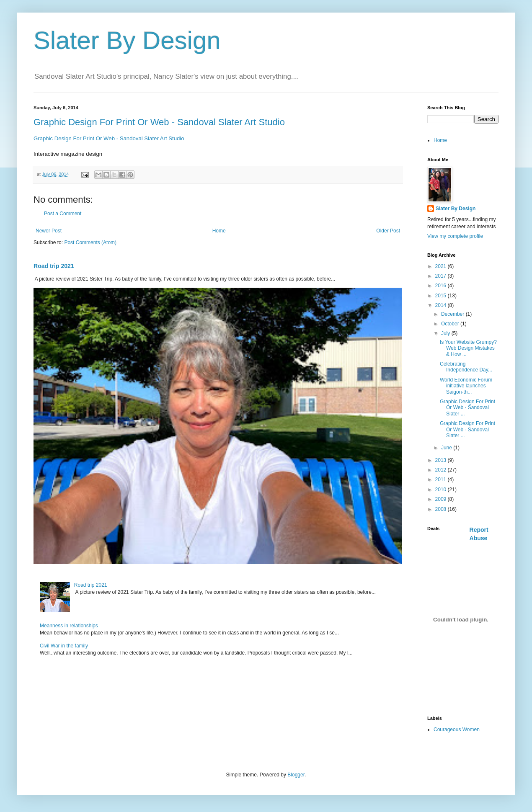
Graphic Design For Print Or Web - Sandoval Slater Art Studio (159, 122)
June (447, 448)
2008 (442, 509)
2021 (442, 266)
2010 (442, 490)
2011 (442, 479)
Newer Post (49, 231)
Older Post (388, 231)
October (451, 324)
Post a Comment (63, 214)
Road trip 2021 (54, 266)
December (453, 314)
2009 (442, 499)
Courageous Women (457, 730)
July (446, 333)
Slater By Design (127, 40)
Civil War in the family (64, 646)
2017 (442, 276)
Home (219, 231)
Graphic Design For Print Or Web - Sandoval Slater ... (467, 408)
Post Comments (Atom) (90, 242)
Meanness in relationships (69, 626)
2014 (442, 305)
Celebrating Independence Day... (466, 367)
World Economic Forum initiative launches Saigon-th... (466, 386)
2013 (442, 460)
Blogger (296, 775)
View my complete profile (455, 236)
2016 (442, 286)
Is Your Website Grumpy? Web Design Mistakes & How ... (468, 348)
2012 (442, 470)
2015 (442, 296)
